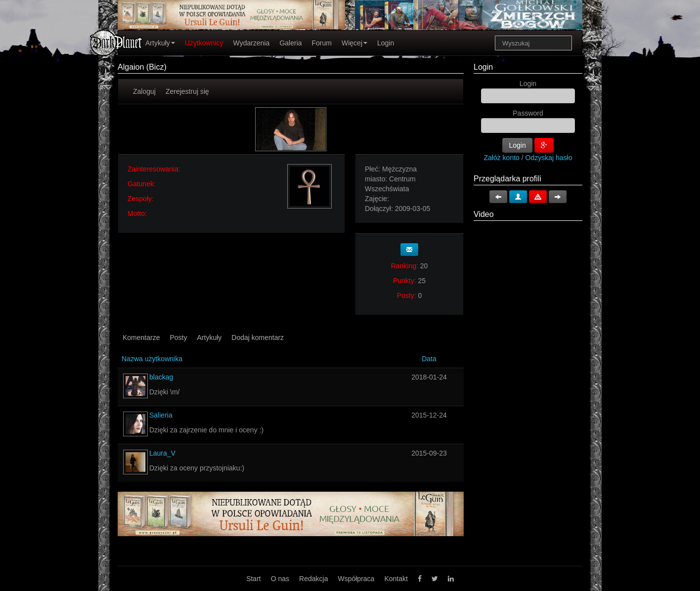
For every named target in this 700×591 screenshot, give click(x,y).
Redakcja (313, 579)
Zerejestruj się (187, 91)
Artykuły (160, 43)
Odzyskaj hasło (549, 158)
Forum (322, 43)
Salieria (161, 415)
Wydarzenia (252, 43)
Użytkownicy (204, 43)
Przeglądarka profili (507, 179)
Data (429, 359)
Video (484, 214)
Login (386, 43)
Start (254, 579)
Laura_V (162, 453)
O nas (280, 579)
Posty (178, 338)
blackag (161, 377)
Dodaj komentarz (258, 338)
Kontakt (396, 579)
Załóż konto (502, 158)
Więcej (354, 43)
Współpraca (356, 579)
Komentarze (141, 338)
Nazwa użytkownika (152, 359)
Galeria (290, 43)
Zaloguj (144, 91)
